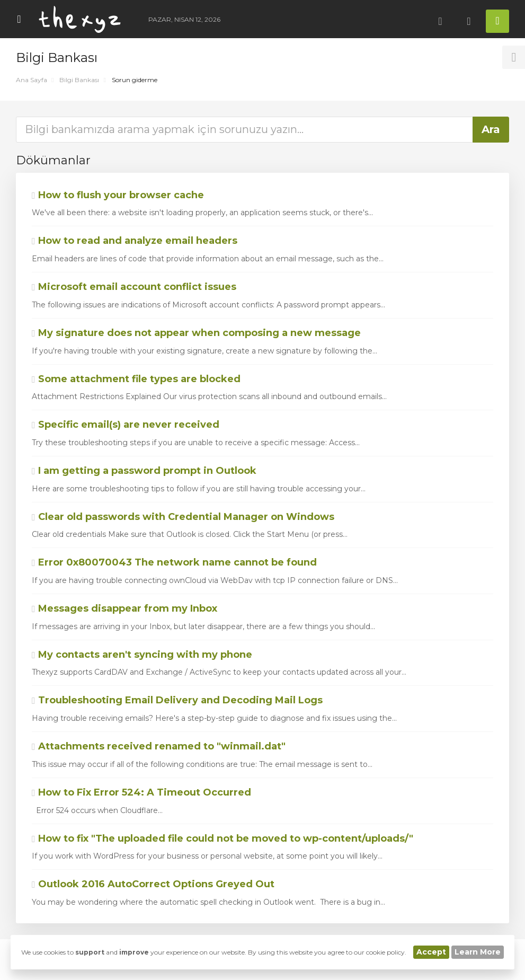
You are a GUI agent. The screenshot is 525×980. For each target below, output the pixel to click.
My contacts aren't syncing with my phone (142, 655)
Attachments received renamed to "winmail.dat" (159, 746)
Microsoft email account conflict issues (134, 287)
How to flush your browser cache (118, 195)
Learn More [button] (478, 952)
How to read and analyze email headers (135, 241)
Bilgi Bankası (79, 80)
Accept (431, 952)
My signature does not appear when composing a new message (196, 333)
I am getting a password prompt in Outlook (144, 471)
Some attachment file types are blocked (136, 379)
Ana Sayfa (32, 80)
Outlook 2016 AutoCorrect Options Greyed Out (153, 884)
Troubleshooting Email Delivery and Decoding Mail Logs (177, 700)
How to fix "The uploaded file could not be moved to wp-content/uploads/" (223, 838)
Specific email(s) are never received (126, 425)
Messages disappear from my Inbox (124, 608)
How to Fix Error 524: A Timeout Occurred (141, 792)
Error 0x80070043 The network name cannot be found (174, 562)
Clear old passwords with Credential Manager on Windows (183, 517)
